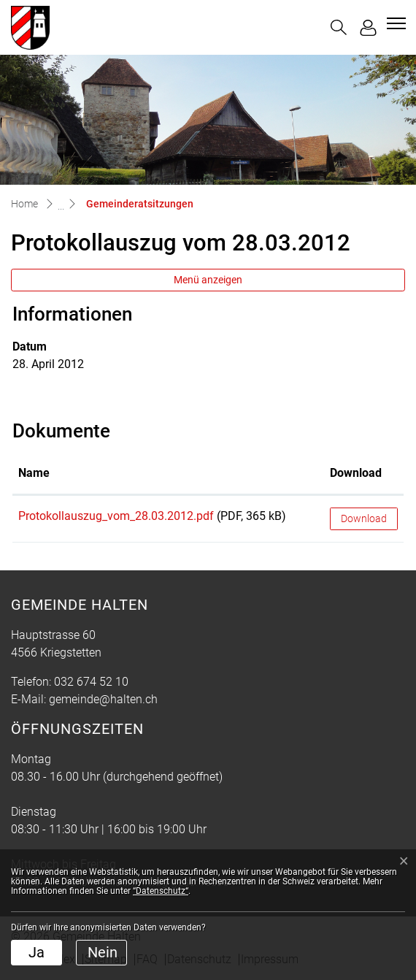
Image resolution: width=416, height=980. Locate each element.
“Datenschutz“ (161, 891)
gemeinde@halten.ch (103, 699)
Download (364, 518)
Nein (103, 952)
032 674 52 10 (91, 682)
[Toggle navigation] (394, 23)
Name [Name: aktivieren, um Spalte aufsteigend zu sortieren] (34, 473)
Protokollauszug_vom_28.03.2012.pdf (116, 516)
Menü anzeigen (208, 280)
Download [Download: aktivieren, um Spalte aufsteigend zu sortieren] (356, 473)
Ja (36, 952)
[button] (339, 27)
